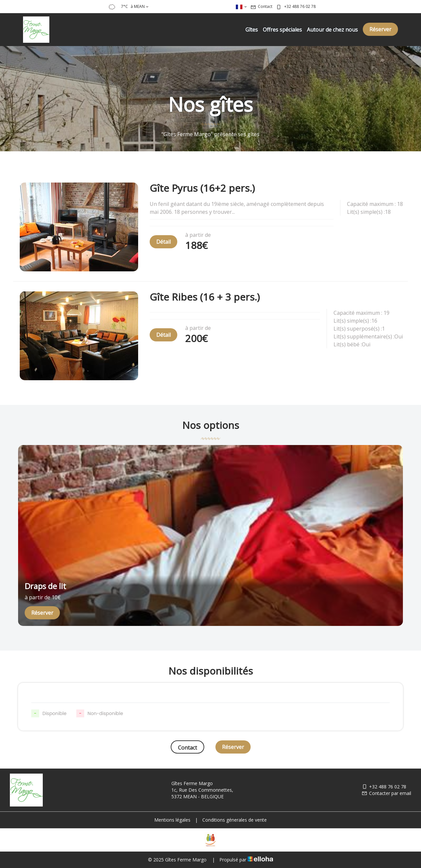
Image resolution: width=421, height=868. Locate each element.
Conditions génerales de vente (235, 820)
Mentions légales (172, 820)
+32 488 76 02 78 (384, 787)
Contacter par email (386, 793)
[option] (210, 535)
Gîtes (252, 30)
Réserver (380, 29)
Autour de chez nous (332, 30)
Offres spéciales (282, 30)
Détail (163, 242)
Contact (187, 748)
